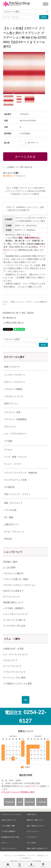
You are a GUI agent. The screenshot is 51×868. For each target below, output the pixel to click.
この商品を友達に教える (13, 323)
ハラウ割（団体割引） (9, 831)
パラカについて (10, 660)
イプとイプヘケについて (14, 672)
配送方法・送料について (35, 820)
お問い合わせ (31, 814)
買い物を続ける (9, 318)
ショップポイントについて (15, 614)
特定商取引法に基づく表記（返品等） (19, 313)
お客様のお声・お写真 (13, 649)
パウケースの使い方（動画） (16, 579)
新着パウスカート (12, 367)
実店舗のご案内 (10, 562)
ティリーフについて (12, 666)
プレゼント (14, 176)
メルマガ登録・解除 (8, 826)
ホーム (5, 302)
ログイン (4, 843)
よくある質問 (9, 567)
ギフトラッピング (11, 597)
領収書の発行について (13, 602)
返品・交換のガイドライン (36, 826)
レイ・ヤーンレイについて (15, 654)
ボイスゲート (34, 786)
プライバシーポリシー (9, 848)
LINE (20, 802)
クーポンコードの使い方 (14, 620)
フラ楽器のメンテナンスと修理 (17, 683)
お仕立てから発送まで (13, 591)
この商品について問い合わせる (19, 167)
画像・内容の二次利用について (37, 848)
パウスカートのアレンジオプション (19, 585)
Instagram (9, 802)
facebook (30, 802)
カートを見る (31, 843)
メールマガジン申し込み (14, 626)
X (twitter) (42, 802)
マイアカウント (32, 837)
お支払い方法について (9, 820)
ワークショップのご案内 (14, 678)
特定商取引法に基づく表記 (10, 837)
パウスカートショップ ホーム (11, 814)
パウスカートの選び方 (13, 573)
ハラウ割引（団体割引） (14, 608)
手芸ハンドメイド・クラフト (21, 302)
